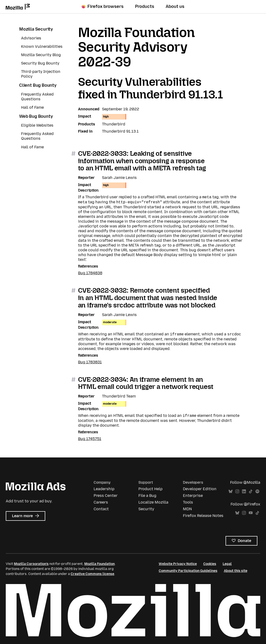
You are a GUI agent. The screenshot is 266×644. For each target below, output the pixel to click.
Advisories (31, 38)
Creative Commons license (92, 574)
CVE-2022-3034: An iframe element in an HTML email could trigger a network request (146, 383)
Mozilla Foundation (99, 564)
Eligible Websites (37, 125)
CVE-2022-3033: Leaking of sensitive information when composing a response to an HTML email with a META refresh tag (142, 161)
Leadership (104, 489)
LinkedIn (244, 491)
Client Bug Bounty (38, 85)
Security (146, 509)
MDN (187, 509)
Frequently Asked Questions (37, 97)
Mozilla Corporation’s (31, 564)
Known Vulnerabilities (42, 46)
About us (175, 6)
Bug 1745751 (90, 439)
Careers (101, 502)
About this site (236, 571)
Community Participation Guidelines (188, 571)
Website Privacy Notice (178, 564)
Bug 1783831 (90, 362)
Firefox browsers (103, 6)
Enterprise (193, 496)
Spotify (257, 491)
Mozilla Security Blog (41, 55)
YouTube (251, 513)
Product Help (150, 489)
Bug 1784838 (90, 273)
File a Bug (147, 496)
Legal (227, 564)
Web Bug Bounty (36, 116)
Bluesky (231, 491)
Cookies (210, 564)
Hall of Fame (32, 107)
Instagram (237, 491)
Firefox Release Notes (203, 516)
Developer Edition (200, 489)
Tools (188, 502)
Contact (101, 509)
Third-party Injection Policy (41, 74)
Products (145, 6)
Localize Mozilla (153, 502)
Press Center (106, 496)
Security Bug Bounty (40, 63)
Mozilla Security (36, 29)
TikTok (251, 491)
